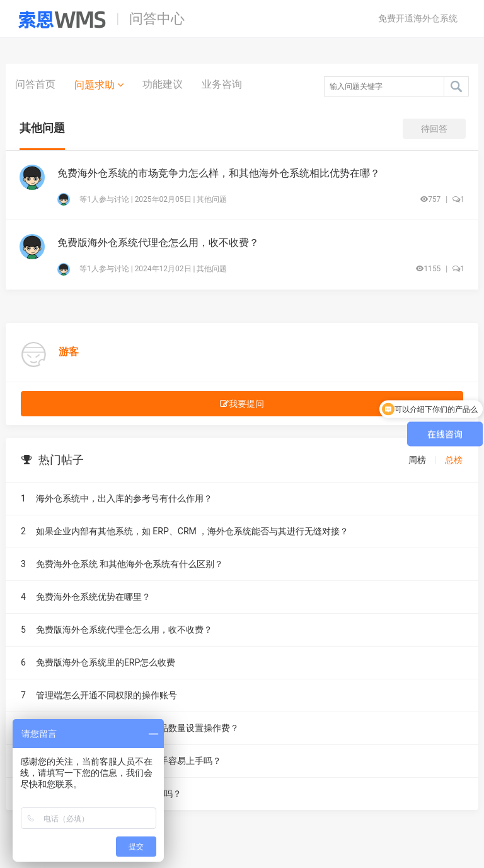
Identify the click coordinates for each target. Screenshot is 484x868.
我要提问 (242, 404)
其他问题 (212, 199)
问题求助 (99, 85)
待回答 (434, 129)
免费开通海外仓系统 (418, 18)
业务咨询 (222, 84)
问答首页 (35, 84)
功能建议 (163, 84)
